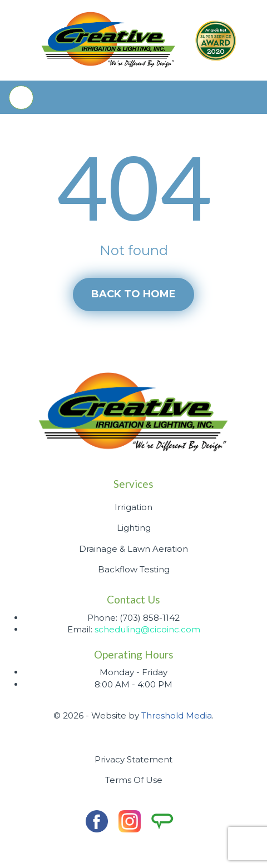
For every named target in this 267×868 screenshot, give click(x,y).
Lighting (134, 528)
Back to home (133, 294)
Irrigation (133, 507)
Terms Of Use (134, 780)
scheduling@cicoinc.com (147, 629)
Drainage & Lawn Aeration (133, 549)
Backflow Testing (134, 569)
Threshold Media (177, 715)
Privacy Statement (133, 759)
